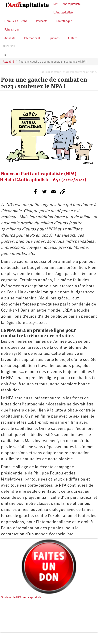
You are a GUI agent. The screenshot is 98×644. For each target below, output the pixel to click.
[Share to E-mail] (54, 192)
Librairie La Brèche (16, 21)
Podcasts (42, 21)
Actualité (10, 38)
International (32, 38)
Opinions (54, 38)
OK (4, 55)
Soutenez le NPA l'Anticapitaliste (21, 598)
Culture (73, 38)
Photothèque (64, 21)
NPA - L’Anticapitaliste (67, 4)
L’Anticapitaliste (63, 13)
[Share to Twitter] (44, 192)
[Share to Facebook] (35, 192)
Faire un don (12, 30)
